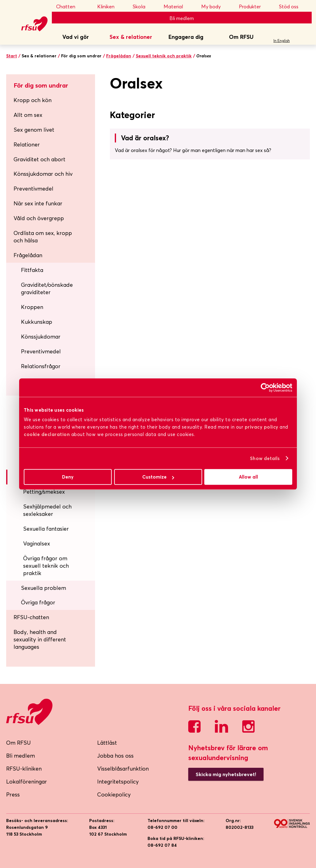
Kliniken (110, 6)
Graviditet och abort (52, 159)
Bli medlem (182, 18)
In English (282, 41)
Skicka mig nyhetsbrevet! (226, 774)
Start (12, 56)
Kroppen (56, 307)
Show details (265, 458)
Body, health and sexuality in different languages (40, 639)
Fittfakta (56, 270)
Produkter (254, 6)
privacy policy (262, 427)
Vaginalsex (37, 543)
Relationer (52, 144)
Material (177, 6)
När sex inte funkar (52, 203)
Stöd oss (293, 6)
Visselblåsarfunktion (123, 769)
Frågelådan (119, 56)
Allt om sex (52, 115)
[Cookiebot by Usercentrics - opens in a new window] (265, 388)
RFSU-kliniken (24, 769)
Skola (143, 6)
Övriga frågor (56, 602)
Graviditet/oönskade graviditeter (56, 288)
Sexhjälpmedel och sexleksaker (47, 510)
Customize (158, 477)
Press (13, 794)
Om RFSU (241, 37)
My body (215, 6)
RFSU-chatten (31, 617)
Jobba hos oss (115, 756)
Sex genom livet (52, 130)
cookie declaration (47, 434)
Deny (68, 477)
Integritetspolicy (118, 782)
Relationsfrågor (56, 366)
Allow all (248, 477)
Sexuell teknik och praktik (164, 56)
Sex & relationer (131, 37)
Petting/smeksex (44, 492)
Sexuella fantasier (46, 529)
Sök (305, 37)
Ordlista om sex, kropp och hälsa (43, 237)
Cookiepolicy (114, 794)
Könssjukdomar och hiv (52, 174)
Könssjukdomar (56, 337)
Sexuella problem (56, 588)
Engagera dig (186, 37)
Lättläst (107, 743)
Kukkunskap (56, 322)
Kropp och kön (52, 100)
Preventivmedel (52, 189)
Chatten (72, 6)
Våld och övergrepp (52, 218)
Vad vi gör (76, 37)
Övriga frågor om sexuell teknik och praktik (46, 566)
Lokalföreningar (27, 782)
